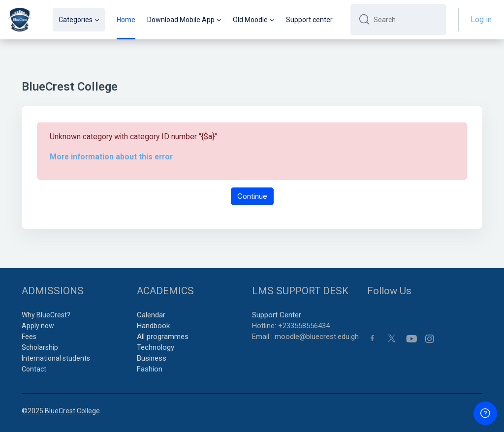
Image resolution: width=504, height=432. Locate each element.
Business (152, 358)
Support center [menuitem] (309, 20)
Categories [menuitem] (76, 20)
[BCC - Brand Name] (20, 20)
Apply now (38, 326)
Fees (29, 337)
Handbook (153, 326)
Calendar (151, 315)
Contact (34, 369)
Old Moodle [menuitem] (250, 20)
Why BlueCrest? (46, 315)
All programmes (163, 337)
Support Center (277, 315)
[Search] (406, 20)
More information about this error (111, 157)
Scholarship (40, 347)
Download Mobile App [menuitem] (181, 20)
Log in (481, 19)
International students (56, 358)
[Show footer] (485, 413)
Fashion (150, 369)
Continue (252, 196)
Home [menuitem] (126, 20)
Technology (156, 347)
